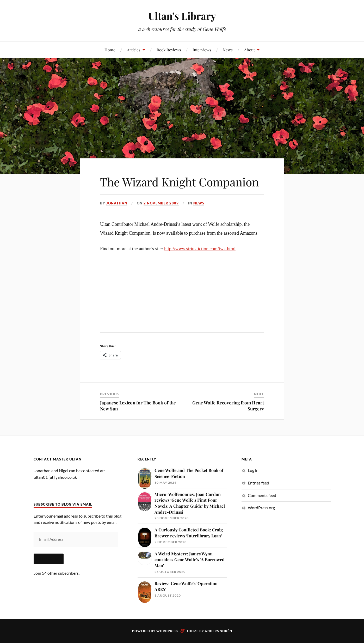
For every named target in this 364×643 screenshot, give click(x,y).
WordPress (167, 631)
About (249, 50)
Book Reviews (169, 50)
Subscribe (49, 559)
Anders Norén (218, 631)
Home (110, 50)
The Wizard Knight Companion (179, 182)
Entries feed (258, 483)
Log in (253, 470)
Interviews (202, 50)
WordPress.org (261, 508)
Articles (134, 50)
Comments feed (262, 495)
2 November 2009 (161, 203)
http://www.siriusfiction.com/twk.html (200, 249)
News (228, 50)
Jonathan (117, 203)
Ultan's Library (182, 16)
